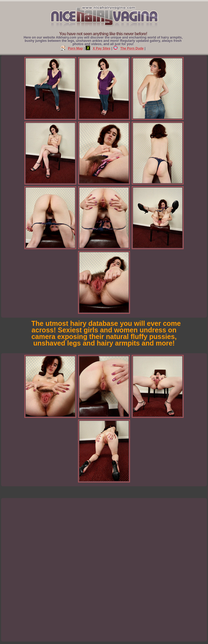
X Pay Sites (98, 48)
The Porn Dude (128, 48)
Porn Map (72, 48)
